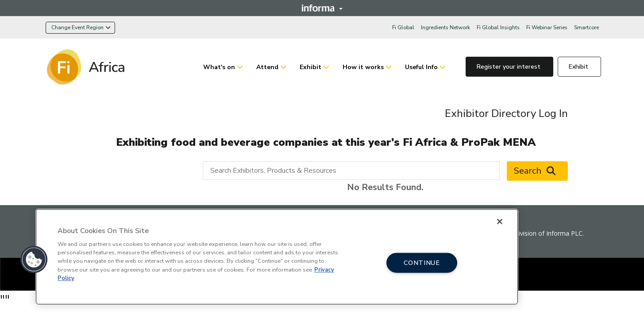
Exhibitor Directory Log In (506, 113)
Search (537, 171)
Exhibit (310, 67)
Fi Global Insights (498, 27)
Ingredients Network (445, 27)
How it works (363, 67)
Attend (267, 67)
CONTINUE (422, 262)
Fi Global (403, 27)
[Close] (500, 222)
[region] (277, 257)
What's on (219, 67)
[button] (34, 260)
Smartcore (586, 27)
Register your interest (509, 67)
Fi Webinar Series (547, 27)
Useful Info (421, 67)
